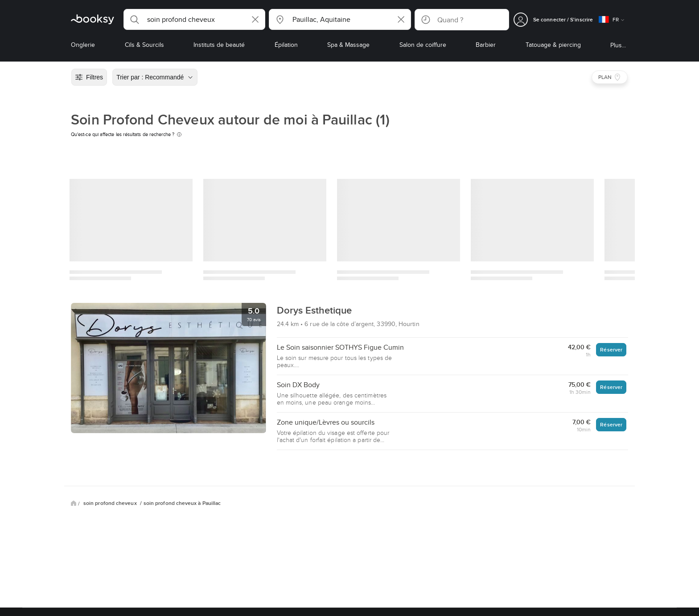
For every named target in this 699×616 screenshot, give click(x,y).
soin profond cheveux (111, 503)
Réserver (611, 349)
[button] (194, 19)
